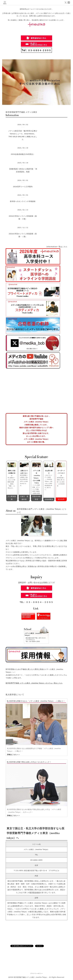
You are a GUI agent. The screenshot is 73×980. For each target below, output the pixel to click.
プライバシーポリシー (37, 973)
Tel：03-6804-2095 (33, 641)
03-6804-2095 (36, 860)
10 (52, 103)
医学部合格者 (35, 893)
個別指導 (61, 499)
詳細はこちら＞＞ (14, 755)
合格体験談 (49, 499)
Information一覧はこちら (57, 247)
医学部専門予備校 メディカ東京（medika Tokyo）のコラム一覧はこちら (34, 683)
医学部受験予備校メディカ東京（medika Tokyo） (31, 977)
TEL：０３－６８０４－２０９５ (37, 602)
